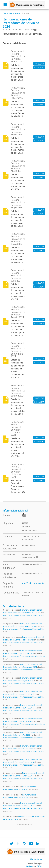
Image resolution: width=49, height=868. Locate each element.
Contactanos (36, 859)
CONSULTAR (39, 64)
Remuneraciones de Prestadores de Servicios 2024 (24, 615)
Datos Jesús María (11, 13)
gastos (25, 523)
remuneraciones (29, 530)
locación (26, 527)
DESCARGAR (39, 68)
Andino (29, 866)
